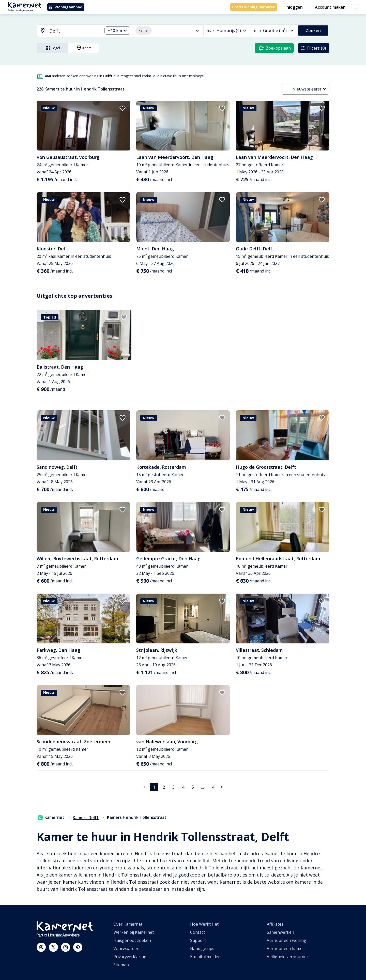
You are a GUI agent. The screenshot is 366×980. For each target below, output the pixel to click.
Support (198, 940)
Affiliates (275, 924)
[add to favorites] (123, 108)
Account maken (330, 7)
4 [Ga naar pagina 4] (183, 787)
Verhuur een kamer (286, 948)
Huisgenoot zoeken (132, 940)
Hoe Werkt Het (204, 924)
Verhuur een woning (287, 940)
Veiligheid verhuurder (288, 957)
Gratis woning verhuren (254, 7)
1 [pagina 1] (154, 787)
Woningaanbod (65, 7)
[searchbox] (74, 31)
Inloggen (294, 7)
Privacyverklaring (130, 957)
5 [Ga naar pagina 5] (193, 787)
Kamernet (51, 817)
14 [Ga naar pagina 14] (212, 787)
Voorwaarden (126, 948)
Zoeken (313, 31)
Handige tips (202, 948)
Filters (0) (313, 48)
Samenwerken (280, 932)
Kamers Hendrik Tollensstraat (137, 817)
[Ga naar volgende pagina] (222, 787)
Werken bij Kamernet (134, 932)
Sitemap (121, 965)
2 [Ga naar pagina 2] (164, 787)
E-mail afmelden (205, 957)
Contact (197, 932)
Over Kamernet (128, 924)
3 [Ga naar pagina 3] (173, 787)
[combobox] (67, 31)
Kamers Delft (86, 818)
